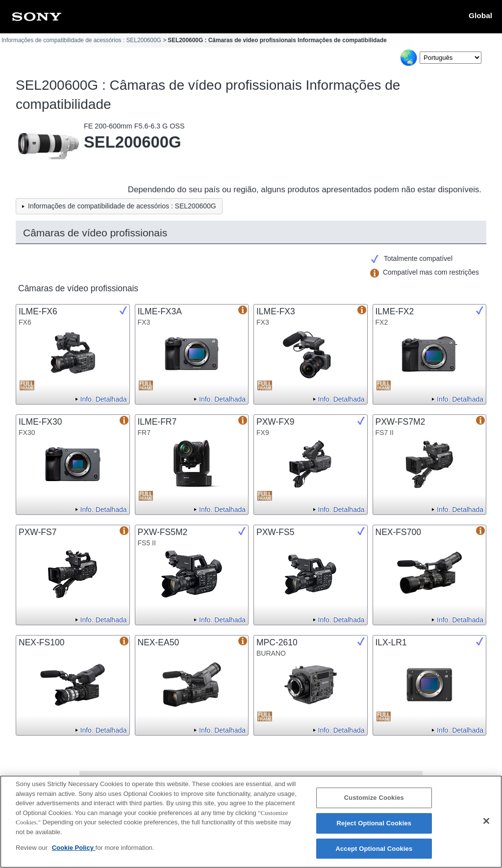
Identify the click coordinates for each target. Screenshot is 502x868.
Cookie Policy (74, 854)
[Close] (486, 827)
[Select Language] (451, 58)
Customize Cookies (374, 804)
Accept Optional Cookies (374, 855)
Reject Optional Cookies (374, 830)
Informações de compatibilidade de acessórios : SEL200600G (81, 40)
